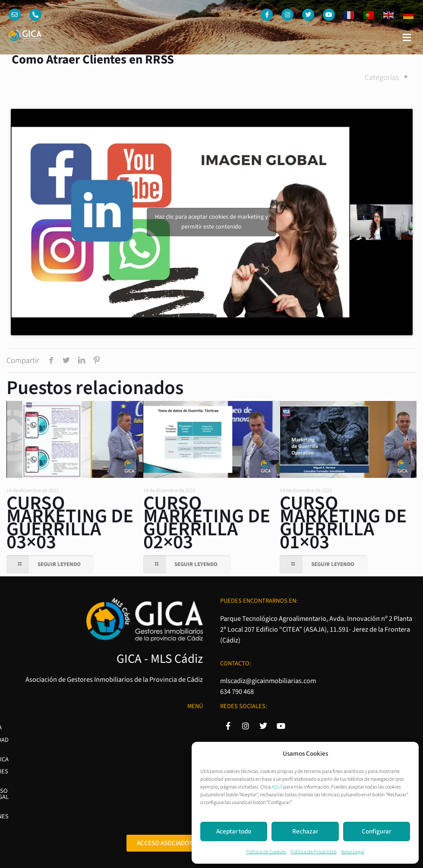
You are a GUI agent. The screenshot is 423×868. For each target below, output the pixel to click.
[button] (407, 38)
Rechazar (305, 831)
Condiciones (184, 785)
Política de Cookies (266, 852)
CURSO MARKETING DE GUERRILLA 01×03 (343, 523)
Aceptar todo (234, 831)
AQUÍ (277, 787)
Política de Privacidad (314, 852)
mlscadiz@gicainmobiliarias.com (268, 681)
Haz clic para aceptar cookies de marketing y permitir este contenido (211, 222)
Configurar (376, 831)
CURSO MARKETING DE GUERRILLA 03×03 (70, 523)
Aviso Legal (353, 852)
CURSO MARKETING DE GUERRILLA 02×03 (207, 523)
